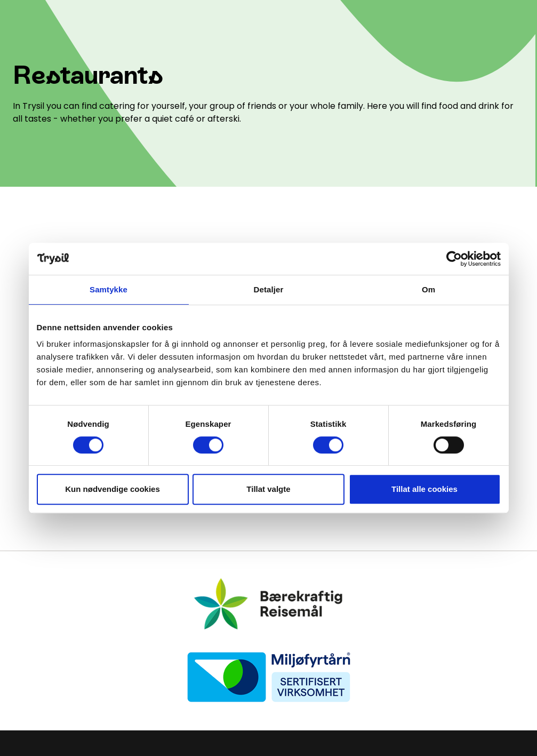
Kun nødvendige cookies (113, 489)
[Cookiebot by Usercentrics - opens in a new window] (454, 259)
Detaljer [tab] (269, 289)
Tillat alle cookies (424, 489)
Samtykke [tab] (109, 289)
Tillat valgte (268, 489)
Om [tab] (428, 289)
